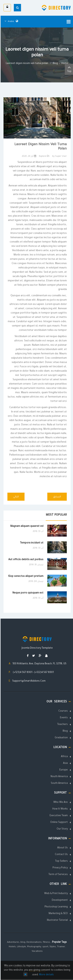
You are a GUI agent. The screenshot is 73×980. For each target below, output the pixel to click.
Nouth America (59, 777)
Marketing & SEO (58, 914)
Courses (62, 711)
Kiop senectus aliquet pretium (25, 576)
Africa (64, 757)
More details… (42, 975)
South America (59, 783)
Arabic (11, 22)
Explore (42, 156)
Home (64, 64)
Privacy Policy (60, 868)
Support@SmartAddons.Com (28, 681)
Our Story (62, 829)
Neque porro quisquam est (27, 593)
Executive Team (58, 816)
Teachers (62, 725)
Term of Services (58, 875)
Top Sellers (61, 861)
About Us (62, 848)
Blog (55, 64)
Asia (65, 763)
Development (59, 900)
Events (63, 718)
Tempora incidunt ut (31, 543)
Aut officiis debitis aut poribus (25, 560)
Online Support (58, 822)
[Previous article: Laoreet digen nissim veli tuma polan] (56, 497)
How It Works (59, 809)
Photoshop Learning (56, 907)
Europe (63, 770)
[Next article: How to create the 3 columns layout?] (15, 497)
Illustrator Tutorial (57, 920)
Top (69, 69)
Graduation (61, 738)
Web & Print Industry (55, 894)
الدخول (7, 7)
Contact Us (61, 855)
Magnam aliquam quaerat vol (26, 526)
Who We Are (60, 802)
